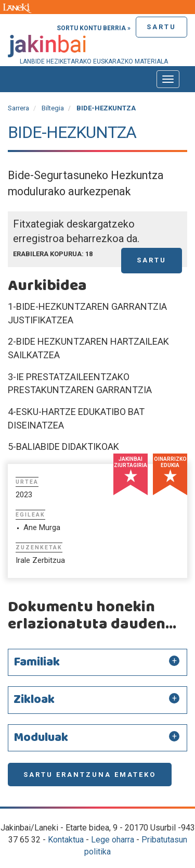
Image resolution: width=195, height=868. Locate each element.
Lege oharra (113, 840)
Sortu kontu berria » (94, 28)
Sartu (161, 27)
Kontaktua (66, 840)
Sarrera (18, 108)
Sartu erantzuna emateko (90, 775)
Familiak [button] (37, 662)
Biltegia (53, 108)
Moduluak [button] (41, 738)
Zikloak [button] (34, 700)
